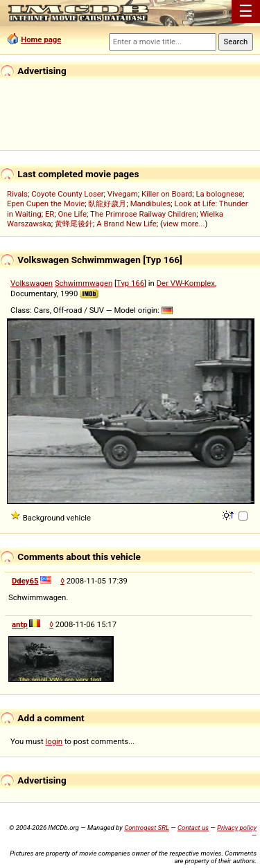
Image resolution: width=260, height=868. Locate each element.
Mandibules (151, 204)
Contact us (193, 828)
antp (20, 624)
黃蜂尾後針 (74, 224)
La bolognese (219, 194)
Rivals (17, 194)
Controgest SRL (147, 828)
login (54, 741)
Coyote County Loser (67, 194)
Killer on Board (167, 194)
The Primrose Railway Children (143, 214)
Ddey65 (25, 581)
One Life (73, 214)
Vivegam (123, 194)
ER (50, 214)
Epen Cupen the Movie (46, 204)
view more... (184, 224)
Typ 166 (130, 283)
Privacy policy (237, 828)
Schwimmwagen (84, 283)
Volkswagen (32, 283)
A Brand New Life (127, 224)
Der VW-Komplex (186, 283)
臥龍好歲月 (107, 204)
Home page (41, 39)
